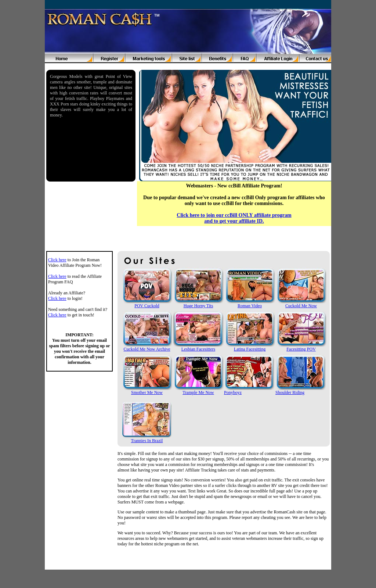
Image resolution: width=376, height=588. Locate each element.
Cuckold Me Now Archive (147, 349)
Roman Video (250, 306)
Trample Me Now (198, 392)
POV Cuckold (147, 306)
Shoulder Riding (290, 392)
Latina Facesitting (250, 349)
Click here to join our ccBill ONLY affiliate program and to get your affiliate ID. (234, 218)
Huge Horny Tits (198, 306)
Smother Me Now (147, 392)
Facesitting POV (301, 349)
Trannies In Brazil (147, 441)
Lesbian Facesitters (198, 349)
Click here (57, 260)
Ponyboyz (233, 392)
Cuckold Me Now (301, 306)
